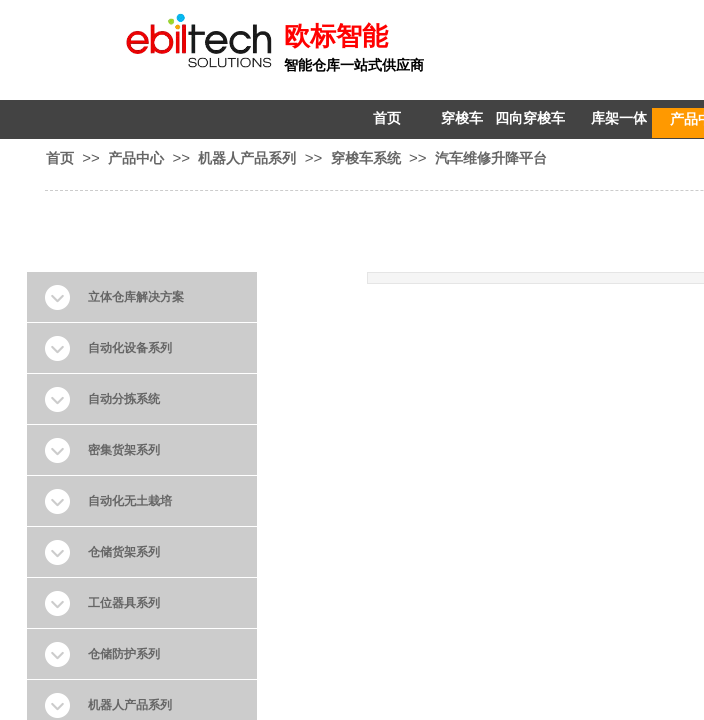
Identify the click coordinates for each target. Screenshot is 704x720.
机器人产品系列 (247, 158)
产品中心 (136, 158)
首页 (387, 118)
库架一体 (619, 118)
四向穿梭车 (530, 118)
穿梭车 (462, 118)
